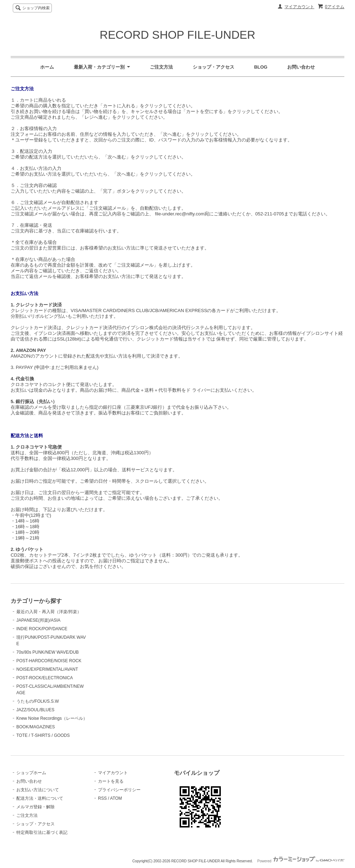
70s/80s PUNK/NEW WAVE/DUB (48, 652)
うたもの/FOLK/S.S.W (38, 701)
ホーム (47, 67)
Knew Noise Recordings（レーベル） (52, 718)
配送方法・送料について (40, 798)
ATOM (116, 798)
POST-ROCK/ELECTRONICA (45, 678)
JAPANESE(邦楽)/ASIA (38, 620)
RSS (102, 798)
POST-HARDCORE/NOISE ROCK (49, 661)
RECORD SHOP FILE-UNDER (177, 35)
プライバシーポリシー (119, 790)
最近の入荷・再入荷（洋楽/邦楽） (49, 612)
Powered (301, 861)
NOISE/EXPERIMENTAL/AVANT (47, 669)
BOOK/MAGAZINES (36, 727)
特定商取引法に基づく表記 (42, 832)
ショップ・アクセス (214, 67)
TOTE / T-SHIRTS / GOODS (43, 735)
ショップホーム (31, 773)
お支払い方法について (38, 790)
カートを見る (111, 781)
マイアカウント (299, 7)
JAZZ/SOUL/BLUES (35, 710)
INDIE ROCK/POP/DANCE (42, 629)
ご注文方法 (161, 67)
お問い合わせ (301, 67)
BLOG (261, 67)
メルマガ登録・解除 (35, 807)
